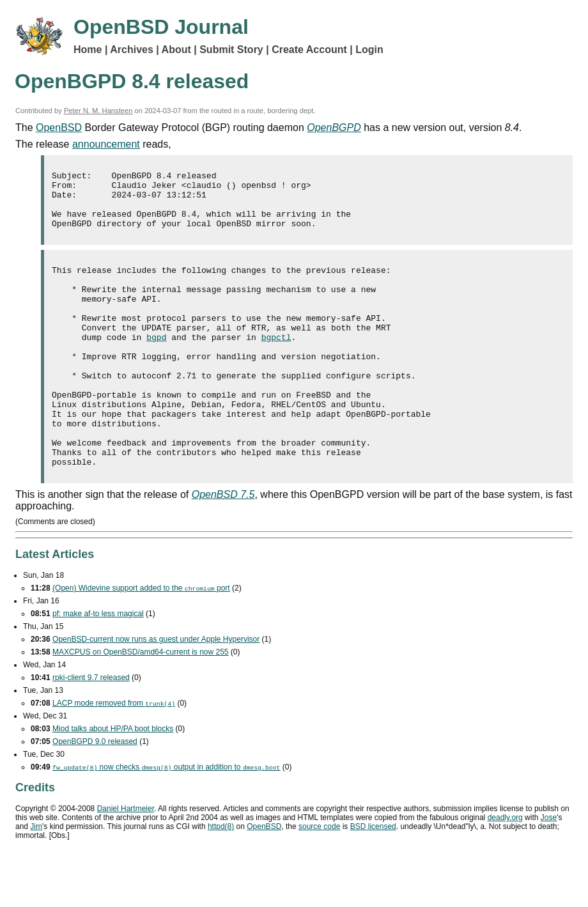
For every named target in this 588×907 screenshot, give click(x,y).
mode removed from (114, 755)
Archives (132, 50)
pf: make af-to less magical (98, 665)
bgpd (156, 364)
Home (88, 50)
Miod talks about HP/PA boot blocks (113, 780)
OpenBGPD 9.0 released (95, 793)
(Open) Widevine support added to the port (141, 640)
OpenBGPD (334, 128)
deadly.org (505, 869)
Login (369, 50)
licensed (373, 878)
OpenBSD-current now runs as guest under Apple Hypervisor (156, 691)
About (176, 50)
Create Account (309, 50)
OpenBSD (59, 128)
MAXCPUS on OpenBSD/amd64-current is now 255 (140, 704)
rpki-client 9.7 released (91, 729)
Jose (549, 869)
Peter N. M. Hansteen (98, 111)
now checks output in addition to (166, 819)
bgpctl (276, 364)
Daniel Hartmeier (126, 860)
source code (319, 878)
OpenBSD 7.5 (223, 546)
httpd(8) (221, 878)
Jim (36, 878)
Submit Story (231, 50)
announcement (106, 144)
